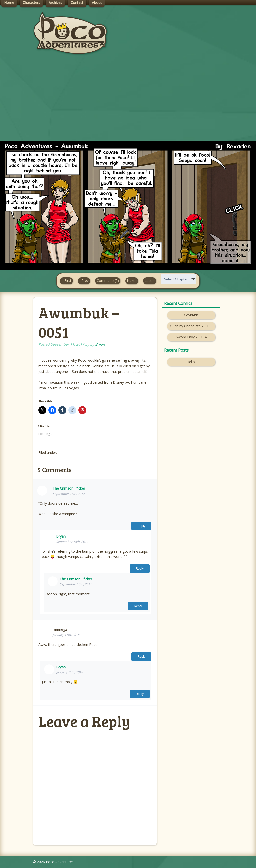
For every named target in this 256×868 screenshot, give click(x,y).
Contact (77, 3)
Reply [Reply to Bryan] (140, 569)
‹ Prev (84, 281)
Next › (132, 281)
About (97, 3)
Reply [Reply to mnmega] (141, 657)
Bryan (100, 344)
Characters (31, 3)
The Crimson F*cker (69, 488)
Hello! (191, 362)
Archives (55, 3)
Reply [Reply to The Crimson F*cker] (141, 526)
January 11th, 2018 (66, 635)
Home (9, 3)
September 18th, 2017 (69, 494)
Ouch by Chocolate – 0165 (191, 326)
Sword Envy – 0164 (191, 337)
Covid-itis (191, 315)
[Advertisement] (128, 103)
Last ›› (150, 281)
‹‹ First (66, 281)
